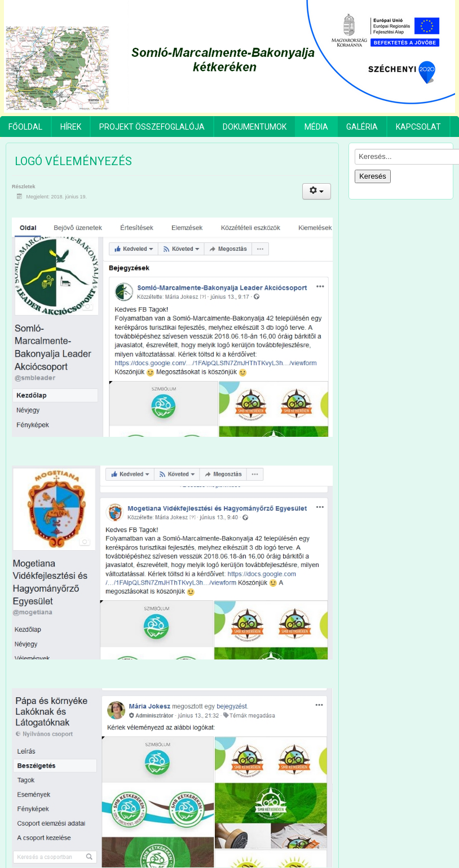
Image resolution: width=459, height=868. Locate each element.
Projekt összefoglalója (152, 127)
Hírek (71, 127)
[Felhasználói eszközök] (317, 191)
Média (316, 127)
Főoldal (25, 127)
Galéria (362, 127)
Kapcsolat (418, 127)
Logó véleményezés (73, 161)
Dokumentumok (255, 127)
